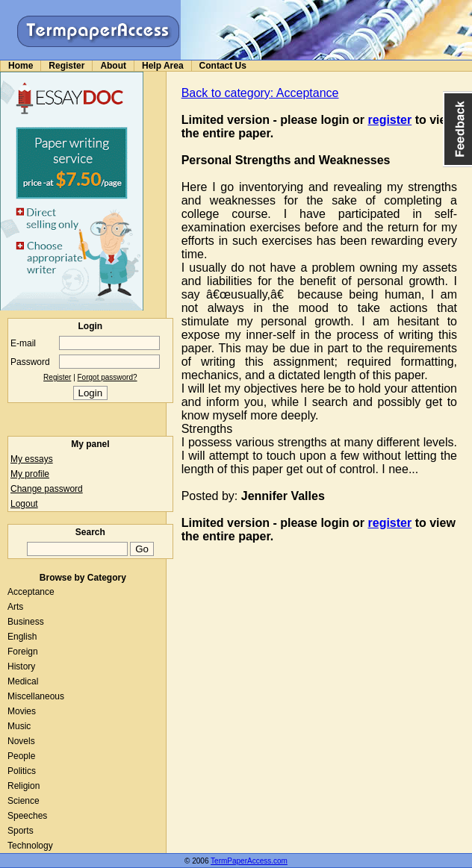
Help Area (163, 66)
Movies (22, 711)
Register (66, 66)
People (21, 756)
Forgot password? (108, 377)
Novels (21, 741)
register (390, 120)
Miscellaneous (36, 696)
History (21, 666)
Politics (22, 771)
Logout (24, 504)
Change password (47, 489)
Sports (21, 831)
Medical (23, 681)
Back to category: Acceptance (260, 93)
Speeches (27, 816)
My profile (30, 474)
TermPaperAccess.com (249, 861)
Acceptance (31, 592)
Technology (30, 846)
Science (24, 801)
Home (21, 66)
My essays (32, 459)
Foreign (23, 652)
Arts (15, 607)
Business (26, 622)
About (113, 66)
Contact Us (223, 66)
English (22, 637)
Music (19, 726)
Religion (24, 786)
